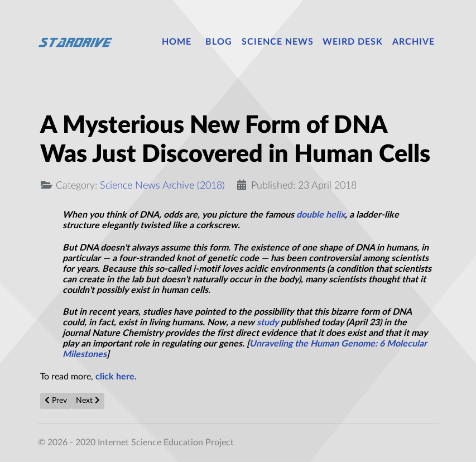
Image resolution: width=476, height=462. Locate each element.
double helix (321, 215)
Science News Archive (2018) (162, 186)
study (268, 323)
